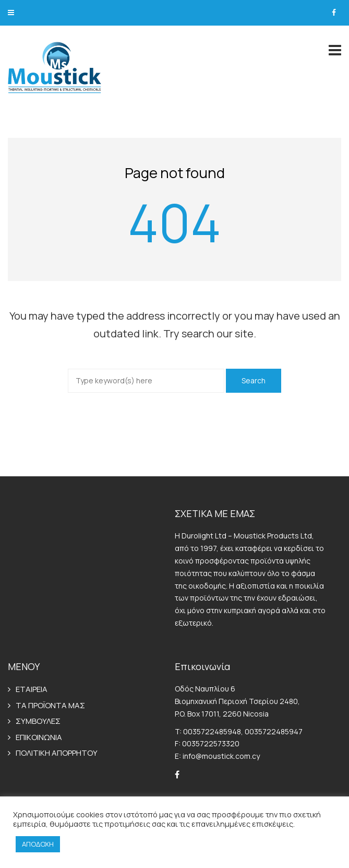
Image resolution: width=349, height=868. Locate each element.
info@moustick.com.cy (221, 756)
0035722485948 (212, 731)
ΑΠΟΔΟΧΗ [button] (38, 844)
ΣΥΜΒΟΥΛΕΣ (38, 721)
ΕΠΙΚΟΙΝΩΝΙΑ (39, 737)
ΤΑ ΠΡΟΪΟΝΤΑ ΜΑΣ (50, 705)
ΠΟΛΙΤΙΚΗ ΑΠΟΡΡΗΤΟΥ (57, 753)
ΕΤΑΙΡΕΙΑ (32, 689)
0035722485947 (274, 731)
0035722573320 (211, 743)
